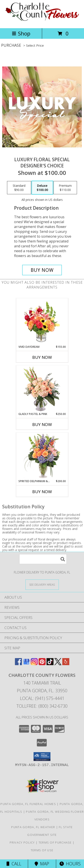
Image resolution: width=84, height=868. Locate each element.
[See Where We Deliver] (42, 584)
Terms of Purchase (55, 842)
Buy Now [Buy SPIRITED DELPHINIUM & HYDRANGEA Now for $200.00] (42, 492)
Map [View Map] (42, 864)
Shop (21, 33)
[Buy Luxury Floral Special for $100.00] (42, 270)
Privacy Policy (22, 842)
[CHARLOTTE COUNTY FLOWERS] (42, 22)
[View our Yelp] (66, 664)
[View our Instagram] (34, 664)
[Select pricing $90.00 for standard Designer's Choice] (19, 188)
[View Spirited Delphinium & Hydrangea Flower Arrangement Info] (42, 456)
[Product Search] (43, 559)
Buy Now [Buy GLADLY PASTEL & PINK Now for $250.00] (42, 424)
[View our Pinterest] (42, 664)
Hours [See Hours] (70, 864)
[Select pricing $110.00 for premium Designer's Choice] (65, 188)
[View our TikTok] (50, 664)
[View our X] (58, 664)
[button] (42, 757)
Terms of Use (42, 850)
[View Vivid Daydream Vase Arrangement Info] (42, 322)
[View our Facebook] (18, 664)
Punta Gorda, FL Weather (33, 827)
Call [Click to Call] (14, 864)
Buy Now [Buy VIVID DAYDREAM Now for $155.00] (42, 357)
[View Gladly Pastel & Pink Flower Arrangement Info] (42, 389)
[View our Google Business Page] (26, 664)
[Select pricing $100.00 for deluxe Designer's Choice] (42, 188)
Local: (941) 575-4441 (42, 698)
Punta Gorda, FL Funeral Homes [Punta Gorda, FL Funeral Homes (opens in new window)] (28, 804)
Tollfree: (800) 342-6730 (42, 706)
